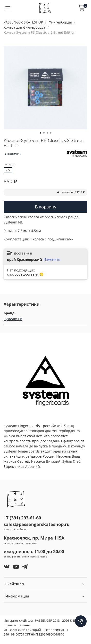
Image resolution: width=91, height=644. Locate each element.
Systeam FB (13, 319)
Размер (9, 164)
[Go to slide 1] (41, 133)
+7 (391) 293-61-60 (22, 518)
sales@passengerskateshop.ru (37, 524)
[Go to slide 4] (51, 133)
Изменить (52, 260)
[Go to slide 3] (47, 133)
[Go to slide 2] (44, 133)
